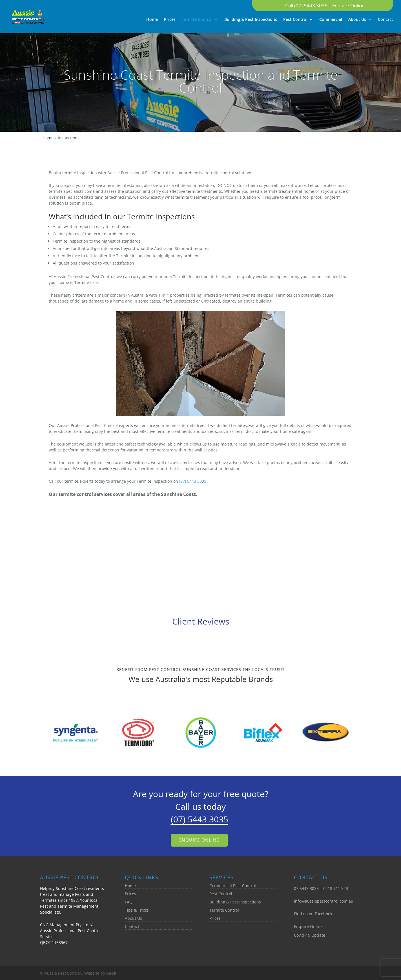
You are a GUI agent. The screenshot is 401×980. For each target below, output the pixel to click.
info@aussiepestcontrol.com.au (324, 901)
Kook (111, 973)
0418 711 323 (336, 888)
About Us (357, 20)
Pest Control (295, 20)
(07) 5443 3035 (193, 481)
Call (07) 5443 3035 (307, 5)
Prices (170, 20)
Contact (386, 20)
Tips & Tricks (137, 910)
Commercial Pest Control (233, 886)
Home (152, 20)
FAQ (129, 902)
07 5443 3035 (306, 888)
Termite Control (197, 20)
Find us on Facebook (313, 914)
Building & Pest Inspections (251, 20)
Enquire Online (348, 5)
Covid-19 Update (310, 935)
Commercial (331, 20)
